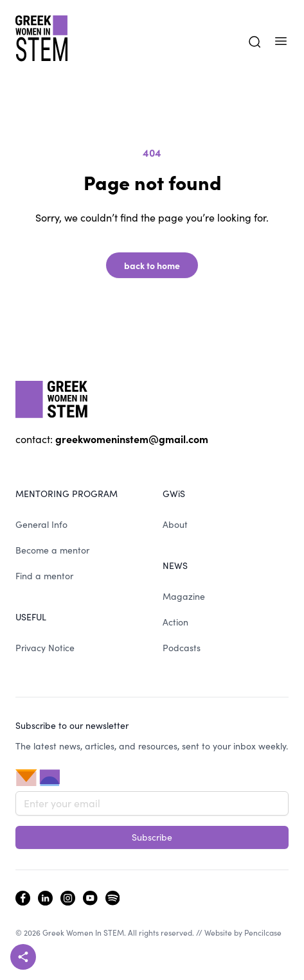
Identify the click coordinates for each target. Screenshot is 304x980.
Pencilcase (263, 932)
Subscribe (152, 837)
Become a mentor (52, 550)
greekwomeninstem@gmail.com (132, 439)
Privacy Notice (45, 648)
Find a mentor (44, 576)
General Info (41, 524)
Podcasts (182, 648)
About (175, 524)
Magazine (184, 596)
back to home (152, 265)
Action (175, 622)
